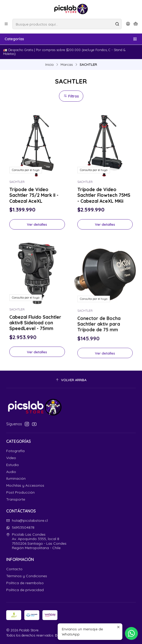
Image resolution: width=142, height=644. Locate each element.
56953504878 (20, 527)
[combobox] (67, 24)
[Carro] (136, 24)
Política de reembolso (25, 583)
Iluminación (16, 478)
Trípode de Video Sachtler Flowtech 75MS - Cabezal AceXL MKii (104, 195)
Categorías (71, 39)
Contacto (14, 569)
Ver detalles (37, 224)
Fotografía (15, 451)
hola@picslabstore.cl (27, 520)
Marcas (67, 64)
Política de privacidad (25, 590)
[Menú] (6, 24)
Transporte (16, 499)
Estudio (13, 465)
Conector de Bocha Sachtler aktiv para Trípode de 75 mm (99, 347)
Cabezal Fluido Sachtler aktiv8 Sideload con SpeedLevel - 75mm (35, 342)
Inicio (50, 64)
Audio (11, 472)
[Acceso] (128, 24)
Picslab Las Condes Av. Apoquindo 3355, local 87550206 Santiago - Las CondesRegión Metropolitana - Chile (36, 541)
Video (11, 458)
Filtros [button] (71, 96)
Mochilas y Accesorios (25, 485)
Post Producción (20, 492)
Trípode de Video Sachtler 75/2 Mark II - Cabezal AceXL (34, 195)
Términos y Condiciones (27, 576)
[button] (71, 380)
